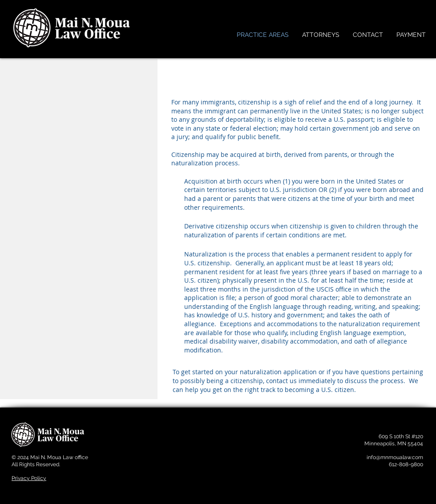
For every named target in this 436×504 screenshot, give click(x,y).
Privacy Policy (29, 478)
